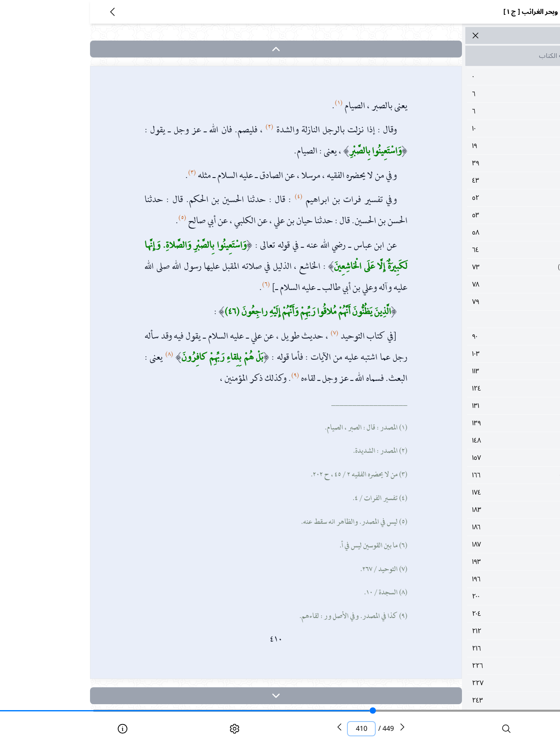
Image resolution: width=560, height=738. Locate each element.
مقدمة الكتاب (467, 56)
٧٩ (468, 302)
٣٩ (468, 163)
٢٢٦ (468, 666)
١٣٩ (468, 423)
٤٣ (468, 180)
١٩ (468, 146)
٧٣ (468, 267)
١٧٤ (468, 492)
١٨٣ (468, 510)
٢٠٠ (468, 596)
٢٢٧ (468, 683)
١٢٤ (468, 388)
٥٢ (468, 198)
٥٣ (468, 215)
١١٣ (468, 371)
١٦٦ (468, 475)
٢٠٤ (468, 614)
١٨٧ (468, 544)
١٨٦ (468, 527)
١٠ (468, 128)
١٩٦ (468, 579)
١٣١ (468, 406)
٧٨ (468, 284)
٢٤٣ (468, 700)
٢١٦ (468, 648)
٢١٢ (468, 631)
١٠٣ (468, 354)
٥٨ (468, 232)
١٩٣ (468, 562)
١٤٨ (468, 440)
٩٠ (468, 336)
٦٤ (468, 250)
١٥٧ (468, 458)
